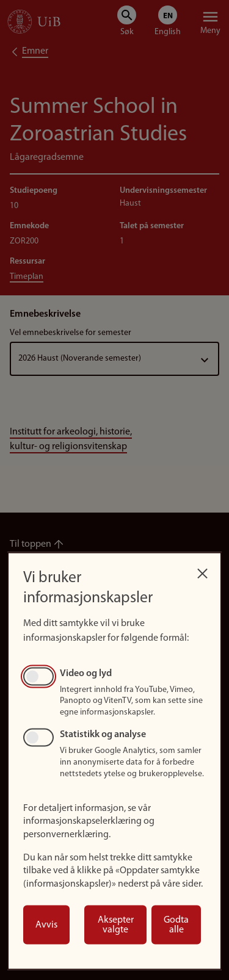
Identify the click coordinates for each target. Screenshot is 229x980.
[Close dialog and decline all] (202, 570)
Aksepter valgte (116, 925)
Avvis (46, 925)
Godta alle (176, 925)
